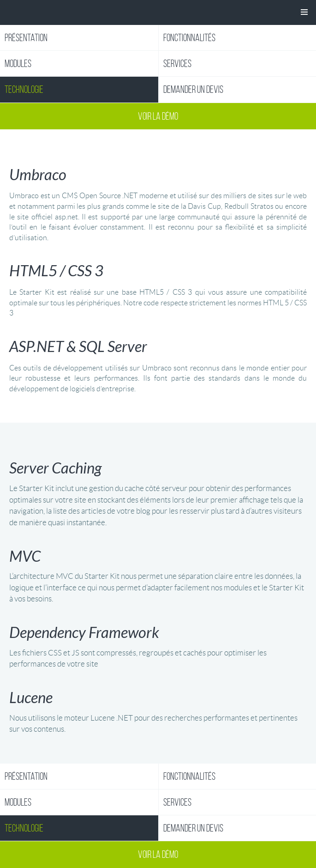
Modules (18, 64)
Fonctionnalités (189, 38)
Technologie (24, 89)
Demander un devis (193, 89)
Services (177, 64)
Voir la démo (158, 116)
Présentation (26, 38)
